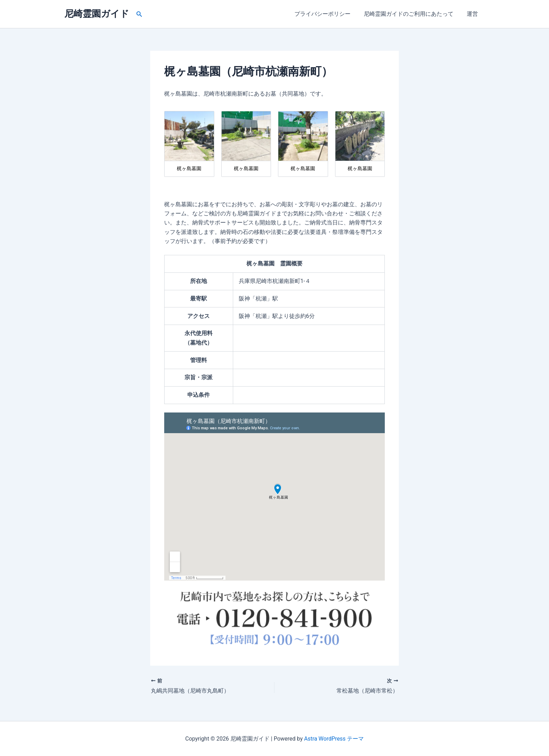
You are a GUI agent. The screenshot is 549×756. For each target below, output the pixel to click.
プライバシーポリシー (328, 14)
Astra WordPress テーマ (334, 738)
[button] (139, 14)
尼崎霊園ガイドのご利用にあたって (412, 14)
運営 (473, 14)
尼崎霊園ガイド (97, 14)
